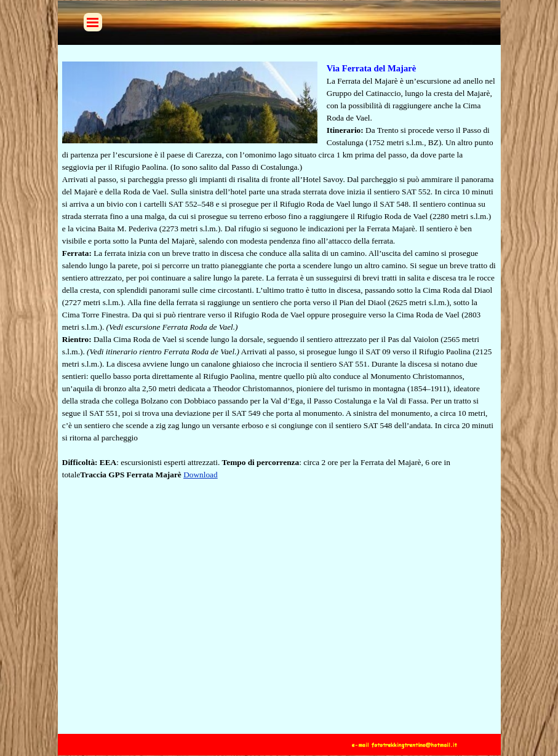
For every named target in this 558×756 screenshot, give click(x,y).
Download (201, 475)
